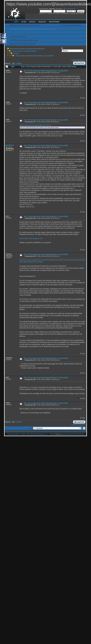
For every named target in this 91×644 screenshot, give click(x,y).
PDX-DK (52, 434)
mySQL (69, 434)
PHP (74, 434)
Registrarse (54, 22)
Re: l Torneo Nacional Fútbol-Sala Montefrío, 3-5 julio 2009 (46, 71)
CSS (82, 434)
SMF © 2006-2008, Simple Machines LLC (35, 434)
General (16, 53)
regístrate (72, 9)
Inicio (16, 22)
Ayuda (24, 22)
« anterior (74, 60)
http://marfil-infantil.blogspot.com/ (31, 238)
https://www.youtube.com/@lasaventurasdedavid (27, 49)
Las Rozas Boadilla (10, 146)
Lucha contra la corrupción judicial (24, 51)
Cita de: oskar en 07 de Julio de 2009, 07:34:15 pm (35, 125)
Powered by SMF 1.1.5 (14, 434)
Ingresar (42, 22)
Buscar (32, 22)
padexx (64, 434)
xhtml (78, 434)
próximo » (82, 60)
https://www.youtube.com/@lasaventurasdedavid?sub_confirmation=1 (33, 29)
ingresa (65, 9)
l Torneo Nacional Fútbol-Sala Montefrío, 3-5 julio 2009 (34, 56)
